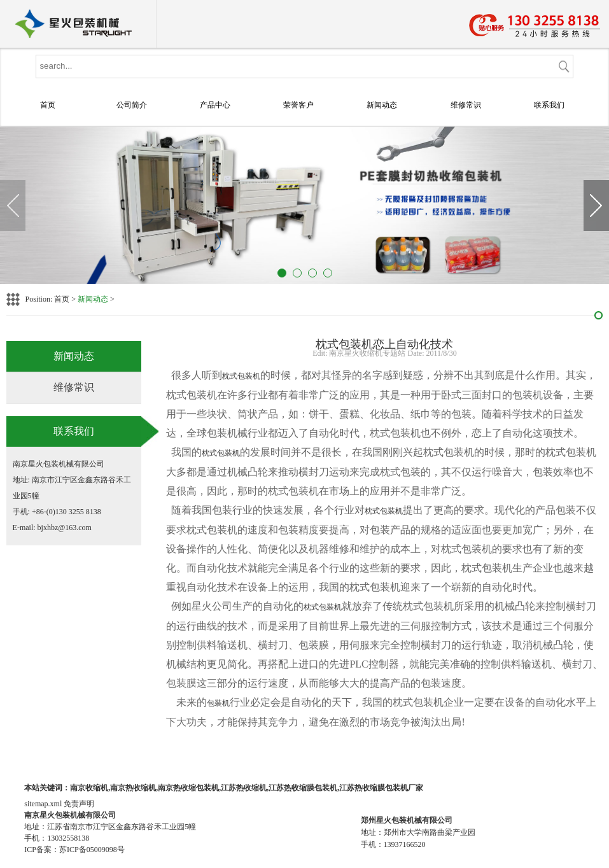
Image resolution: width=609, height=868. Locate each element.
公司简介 (132, 105)
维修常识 (466, 105)
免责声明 (79, 804)
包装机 (218, 703)
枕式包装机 (241, 376)
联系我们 (549, 105)
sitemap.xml (43, 804)
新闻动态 (382, 105)
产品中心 (215, 105)
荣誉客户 (298, 105)
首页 (48, 105)
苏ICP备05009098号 (92, 850)
